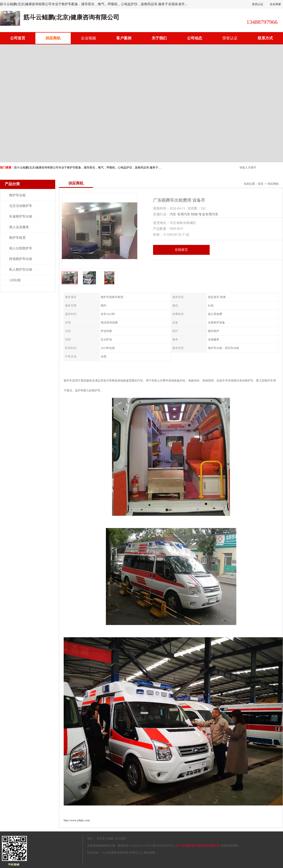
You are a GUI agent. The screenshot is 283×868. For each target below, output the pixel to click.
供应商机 (53, 38)
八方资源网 (109, 853)
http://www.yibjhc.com (77, 820)
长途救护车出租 (21, 216)
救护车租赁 (17, 238)
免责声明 (123, 853)
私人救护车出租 (21, 270)
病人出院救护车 (21, 248)
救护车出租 (17, 195)
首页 (261, 184)
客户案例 (124, 38)
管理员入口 (136, 853)
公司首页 (18, 38)
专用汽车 (184, 214)
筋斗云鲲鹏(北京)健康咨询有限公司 (198, 846)
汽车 (173, 214)
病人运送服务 (19, 227)
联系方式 (265, 38)
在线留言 (181, 250)
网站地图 (150, 853)
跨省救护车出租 (21, 259)
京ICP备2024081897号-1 (160, 846)
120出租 (15, 280)
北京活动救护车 (21, 206)
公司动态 (195, 38)
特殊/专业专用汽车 (205, 214)
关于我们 (159, 38)
